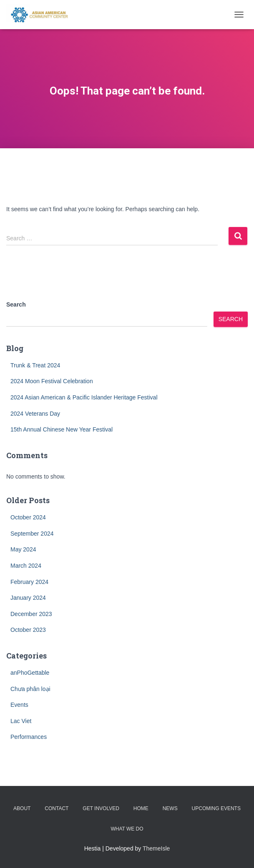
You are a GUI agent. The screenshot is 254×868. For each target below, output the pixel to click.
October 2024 (28, 517)
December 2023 (31, 614)
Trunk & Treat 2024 (35, 365)
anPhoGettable (30, 673)
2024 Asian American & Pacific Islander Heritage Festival (84, 397)
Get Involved (101, 808)
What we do (127, 829)
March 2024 (26, 566)
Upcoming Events (216, 808)
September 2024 (32, 534)
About (22, 808)
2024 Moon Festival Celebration (52, 381)
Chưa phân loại (30, 689)
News (170, 808)
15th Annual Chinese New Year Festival (62, 429)
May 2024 (23, 549)
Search (16, 304)
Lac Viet (21, 721)
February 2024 (29, 582)
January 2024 (28, 598)
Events (19, 705)
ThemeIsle (156, 848)
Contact (57, 808)
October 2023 (28, 630)
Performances (29, 737)
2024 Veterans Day (35, 414)
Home (141, 808)
